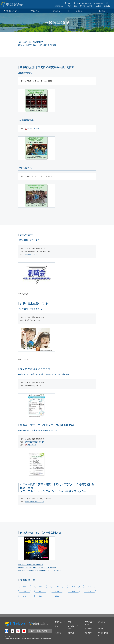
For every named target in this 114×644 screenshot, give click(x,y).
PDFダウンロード (33, 129)
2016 (89, 591)
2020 (25, 591)
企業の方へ (80, 11)
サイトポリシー (9, 636)
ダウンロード (32, 445)
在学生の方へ (34, 11)
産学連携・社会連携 (86, 6)
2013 (57, 596)
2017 (73, 591)
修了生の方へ (57, 11)
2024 (41, 586)
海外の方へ (103, 11)
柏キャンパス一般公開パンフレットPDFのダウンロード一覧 (38, 571)
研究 (75, 6)
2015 (25, 596)
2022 (73, 586)
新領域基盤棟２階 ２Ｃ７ (33, 502)
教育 (69, 6)
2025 (25, 586)
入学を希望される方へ (11, 11)
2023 (57, 586)
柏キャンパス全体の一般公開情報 (29, 42)
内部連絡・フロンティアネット (40, 631)
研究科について (60, 6)
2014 (41, 596)
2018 (57, 591)
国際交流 (107, 6)
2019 (41, 591)
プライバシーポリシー (21, 636)
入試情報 (98, 6)
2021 (89, 586)
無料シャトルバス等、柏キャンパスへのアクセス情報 (36, 45)
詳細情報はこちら (31, 255)
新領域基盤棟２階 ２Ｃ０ (33, 442)
